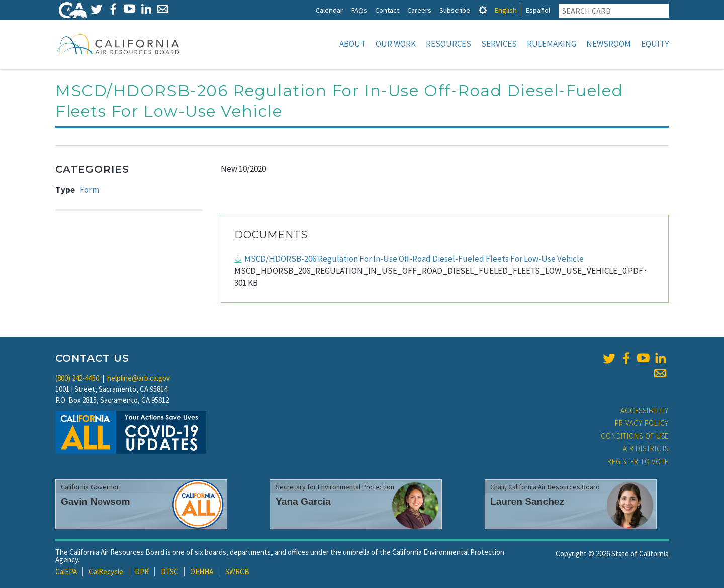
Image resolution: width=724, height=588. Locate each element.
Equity (655, 44)
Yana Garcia (303, 501)
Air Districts (646, 449)
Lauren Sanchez (527, 501)
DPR (142, 572)
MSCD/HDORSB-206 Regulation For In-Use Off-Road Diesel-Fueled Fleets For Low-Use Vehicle (415, 259)
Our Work (396, 44)
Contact (387, 10)
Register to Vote (638, 462)
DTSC (170, 572)
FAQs (359, 10)
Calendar (329, 10)
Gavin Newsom (96, 501)
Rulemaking (552, 44)
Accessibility (645, 410)
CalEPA (66, 572)
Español (538, 10)
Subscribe (455, 10)
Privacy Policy (642, 423)
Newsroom (609, 44)
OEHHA (202, 572)
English (506, 10)
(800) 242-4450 (77, 378)
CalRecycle (106, 572)
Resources (448, 44)
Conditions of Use (635, 436)
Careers (419, 10)
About (352, 44)
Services (499, 44)
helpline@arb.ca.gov (139, 378)
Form (89, 190)
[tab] (483, 10)
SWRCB (237, 572)
